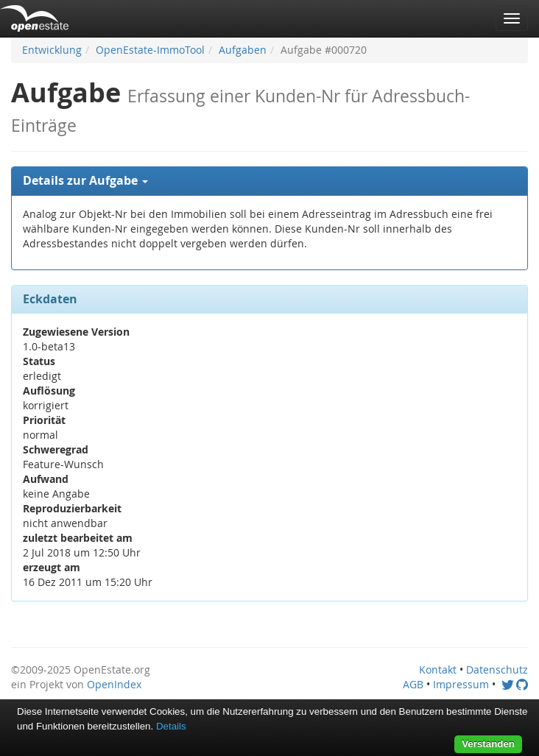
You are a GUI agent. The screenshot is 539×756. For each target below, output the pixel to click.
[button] (269, 181)
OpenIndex (114, 684)
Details (171, 726)
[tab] (269, 181)
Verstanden (488, 744)
